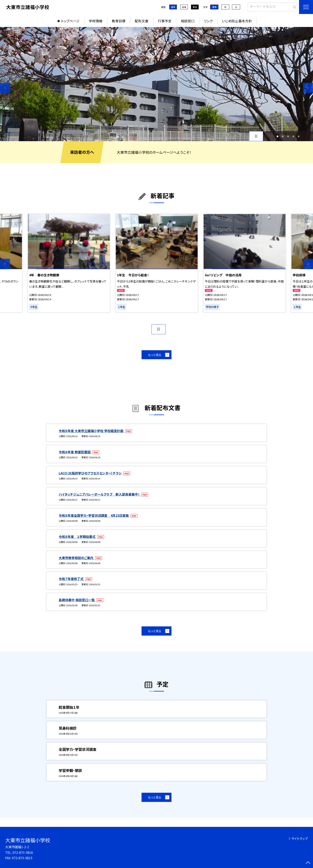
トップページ (70, 21)
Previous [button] (5, 88)
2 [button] (283, 136)
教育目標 (119, 21)
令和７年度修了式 (71, 579)
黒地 (195, 7)
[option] (156, 84)
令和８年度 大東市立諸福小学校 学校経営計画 (91, 431)
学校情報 (96, 21)
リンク (208, 21)
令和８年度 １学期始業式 (77, 537)
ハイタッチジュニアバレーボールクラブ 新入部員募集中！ (100, 494)
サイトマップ (300, 838)
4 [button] (293, 136)
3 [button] (288, 136)
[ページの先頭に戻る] (308, 863)
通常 (173, 7)
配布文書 (142, 21)
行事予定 (165, 21)
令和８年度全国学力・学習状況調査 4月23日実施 (94, 515)
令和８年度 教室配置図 (75, 452)
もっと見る (155, 355)
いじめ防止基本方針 (237, 21)
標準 (214, 7)
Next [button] (308, 88)
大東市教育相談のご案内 (76, 558)
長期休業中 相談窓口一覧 (77, 600)
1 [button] (277, 136)
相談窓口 (188, 21)
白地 (184, 7)
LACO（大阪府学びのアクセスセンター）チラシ (91, 473)
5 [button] (299, 136)
